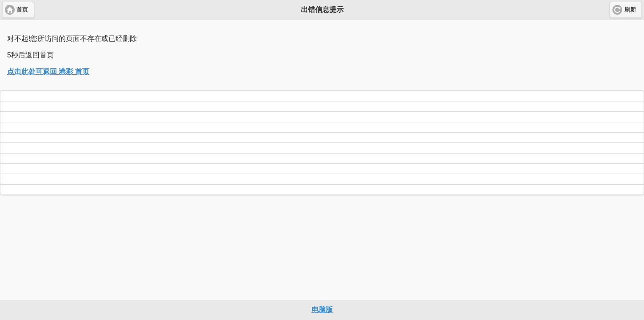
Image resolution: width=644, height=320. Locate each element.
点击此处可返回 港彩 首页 (48, 71)
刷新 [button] (630, 10)
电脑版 (322, 310)
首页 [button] (22, 10)
